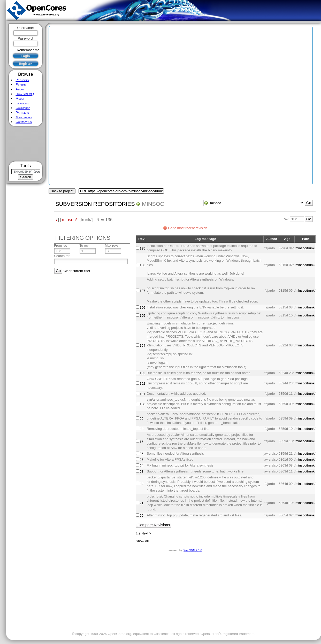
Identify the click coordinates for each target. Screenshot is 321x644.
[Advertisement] (26, 144)
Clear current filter (77, 271)
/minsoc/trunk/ (305, 248)
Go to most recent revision (188, 228)
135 (142, 248)
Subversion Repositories (95, 204)
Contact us (24, 122)
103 (142, 373)
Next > (146, 533)
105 (142, 316)
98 (141, 429)
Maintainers (24, 117)
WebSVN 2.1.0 (193, 550)
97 (141, 441)
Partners (22, 112)
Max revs (112, 246)
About (20, 89)
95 (141, 460)
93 (141, 472)
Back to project (62, 191)
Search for (62, 256)
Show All (142, 541)
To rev (84, 246)
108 (142, 265)
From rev (61, 246)
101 (142, 394)
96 (141, 454)
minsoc (153, 204)
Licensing (22, 103)
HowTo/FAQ (25, 94)
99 (141, 419)
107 (142, 291)
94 (141, 466)
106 (142, 308)
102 (142, 383)
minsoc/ (69, 220)
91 (141, 503)
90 (141, 515)
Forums (21, 85)
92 (141, 484)
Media (20, 99)
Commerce (23, 108)
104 (142, 346)
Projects (22, 80)
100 (142, 404)
